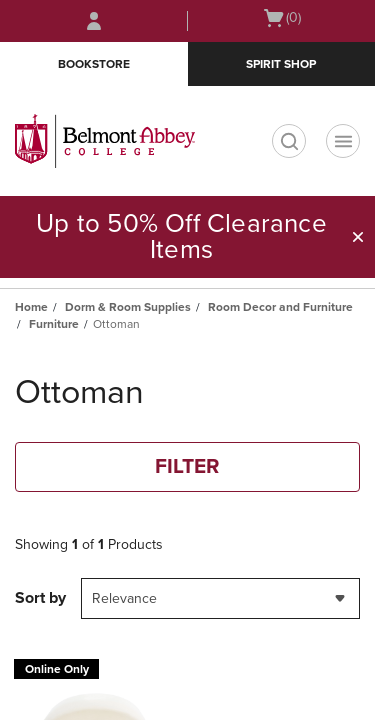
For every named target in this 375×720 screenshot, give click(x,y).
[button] (358, 237)
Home (31, 307)
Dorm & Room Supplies (128, 307)
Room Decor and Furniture (280, 307)
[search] (289, 141)
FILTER (187, 466)
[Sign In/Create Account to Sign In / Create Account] (94, 21)
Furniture (54, 324)
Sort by (40, 598)
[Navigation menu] (343, 141)
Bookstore (94, 64)
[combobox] (220, 598)
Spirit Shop (281, 64)
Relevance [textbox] (124, 598)
